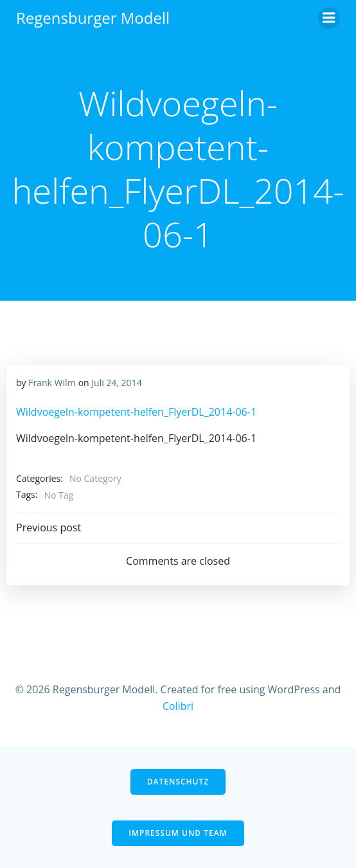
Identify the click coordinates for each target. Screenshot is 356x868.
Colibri (178, 706)
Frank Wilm (52, 383)
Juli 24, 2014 (116, 383)
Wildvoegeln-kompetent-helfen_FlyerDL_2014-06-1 (136, 412)
